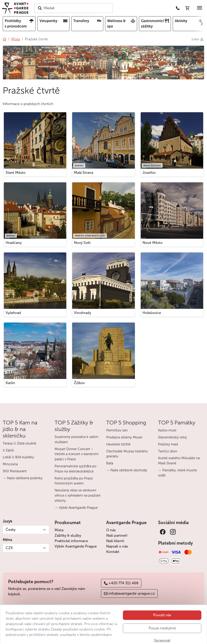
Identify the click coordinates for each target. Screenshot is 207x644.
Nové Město (153, 243)
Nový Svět (82, 243)
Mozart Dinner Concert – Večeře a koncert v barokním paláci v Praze (77, 454)
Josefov (149, 173)
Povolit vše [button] (162, 623)
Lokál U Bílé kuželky (18, 457)
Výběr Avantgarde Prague (76, 546)
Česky (11, 530)
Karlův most (167, 430)
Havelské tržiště (118, 444)
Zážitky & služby (68, 535)
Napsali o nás (117, 546)
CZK (9, 548)
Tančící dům (168, 451)
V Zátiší (8, 450)
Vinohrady (83, 313)
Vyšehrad (13, 313)
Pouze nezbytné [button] (162, 636)
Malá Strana (84, 173)
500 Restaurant (15, 471)
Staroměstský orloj (172, 437)
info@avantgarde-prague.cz (129, 593)
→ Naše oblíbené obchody (127, 470)
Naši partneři (117, 535)
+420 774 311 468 (121, 583)
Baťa (110, 463)
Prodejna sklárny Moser (124, 437)
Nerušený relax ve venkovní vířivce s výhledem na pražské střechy (77, 495)
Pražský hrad (168, 444)
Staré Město (16, 173)
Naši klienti (115, 541)
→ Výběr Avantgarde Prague (76, 508)
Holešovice (152, 313)
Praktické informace (71, 541)
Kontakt (113, 552)
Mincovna (10, 464)
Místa (59, 530)
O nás (111, 530)
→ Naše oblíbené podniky (23, 478)
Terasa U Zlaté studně (19, 443)
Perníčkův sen (117, 430)
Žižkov (79, 383)
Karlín (10, 383)
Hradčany (14, 243)
